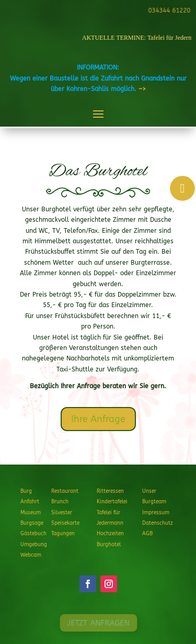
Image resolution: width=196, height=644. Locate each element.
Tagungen (63, 534)
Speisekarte (65, 523)
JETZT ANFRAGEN (98, 623)
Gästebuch (33, 534)
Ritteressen (110, 491)
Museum (31, 513)
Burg (26, 491)
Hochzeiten (110, 534)
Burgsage (32, 523)
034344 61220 (168, 10)
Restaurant (65, 491)
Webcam (31, 555)
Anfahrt (30, 502)
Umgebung (34, 545)
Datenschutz (158, 523)
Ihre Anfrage (98, 419)
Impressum (156, 513)
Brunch (60, 502)
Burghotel (109, 545)
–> (142, 89)
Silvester (62, 513)
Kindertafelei (112, 502)
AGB (147, 534)
